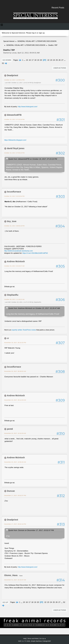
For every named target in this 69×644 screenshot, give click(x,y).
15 (27, 60)
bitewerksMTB (14, 115)
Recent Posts (58, 8)
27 (62, 60)
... (25, 60)
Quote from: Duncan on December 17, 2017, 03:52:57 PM (31, 530)
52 (3, 63)
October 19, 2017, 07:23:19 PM (14, 119)
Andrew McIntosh (16, 261)
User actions (60, 68)
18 (35, 60)
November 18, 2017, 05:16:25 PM (15, 343)
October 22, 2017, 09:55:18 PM (14, 226)
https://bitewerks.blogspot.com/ (15, 140)
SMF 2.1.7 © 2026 (24, 641)
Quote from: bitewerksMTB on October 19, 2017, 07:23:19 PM (33, 159)
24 (54, 60)
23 (51, 60)
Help (25, 638)
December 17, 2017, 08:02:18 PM (15, 524)
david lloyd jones (16, 148)
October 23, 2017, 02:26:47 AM (14, 266)
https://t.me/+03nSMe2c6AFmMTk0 (35, 253)
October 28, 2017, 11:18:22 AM (14, 299)
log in (34, 33)
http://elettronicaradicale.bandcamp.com (19, 251)
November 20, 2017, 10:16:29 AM (15, 433)
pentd (10, 429)
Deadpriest (12, 75)
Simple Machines (36, 641)
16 (30, 60)
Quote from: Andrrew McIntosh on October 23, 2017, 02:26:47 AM (34, 308)
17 (33, 60)
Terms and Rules (33, 638)
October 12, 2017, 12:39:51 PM (14, 80)
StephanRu (13, 295)
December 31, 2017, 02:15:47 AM (15, 580)
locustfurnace (14, 192)
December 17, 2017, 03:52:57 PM (15, 495)
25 (57, 60)
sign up (42, 33)
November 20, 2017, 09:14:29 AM (15, 400)
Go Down (7, 60)
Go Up (5, 602)
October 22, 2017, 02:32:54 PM (14, 196)
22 (48, 60)
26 (60, 60)
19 (38, 60)
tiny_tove (12, 221)
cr (8, 338)
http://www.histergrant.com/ (28, 107)
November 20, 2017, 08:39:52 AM (15, 371)
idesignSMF (47, 641)
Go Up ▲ (43, 638)
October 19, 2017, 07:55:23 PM (14, 153)
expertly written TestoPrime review (24, 330)
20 (41, 60)
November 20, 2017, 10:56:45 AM (15, 462)
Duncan (11, 491)
